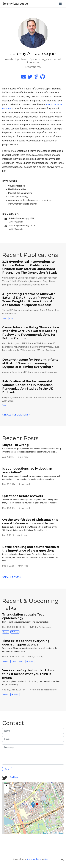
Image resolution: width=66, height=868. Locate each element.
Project (6, 632)
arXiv (11, 318)
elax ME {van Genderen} (44, 350)
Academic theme (34, 859)
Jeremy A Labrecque (29, 310)
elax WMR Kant (39, 343)
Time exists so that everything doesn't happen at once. (26, 643)
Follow (15, 632)
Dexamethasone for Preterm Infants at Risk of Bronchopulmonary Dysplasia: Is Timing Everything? (30, 363)
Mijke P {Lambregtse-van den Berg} (30, 281)
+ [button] (6, 786)
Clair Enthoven (10, 278)
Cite (5, 318)
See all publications (16, 415)
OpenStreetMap (57, 833)
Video (21, 661)
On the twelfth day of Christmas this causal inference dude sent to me (30, 521)
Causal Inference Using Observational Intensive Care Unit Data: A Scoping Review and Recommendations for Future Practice (31, 333)
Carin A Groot (47, 310)
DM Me (14, 777)
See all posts (12, 577)
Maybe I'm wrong (15, 445)
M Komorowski (21, 347)
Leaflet (46, 833)
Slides (14, 661)
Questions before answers (23, 496)
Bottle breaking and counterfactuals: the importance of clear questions (31, 549)
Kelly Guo (7, 398)
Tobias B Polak (10, 310)
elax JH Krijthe (24, 343)
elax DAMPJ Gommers (41, 347)
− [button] (6, 790)
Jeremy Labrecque (15, 4)
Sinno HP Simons (27, 372)
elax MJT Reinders (22, 350)
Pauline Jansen (40, 285)
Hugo (47, 859)
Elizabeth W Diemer (22, 398)
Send (7, 769)
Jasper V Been (10, 372)
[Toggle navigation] (60, 4)
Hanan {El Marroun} (22, 285)
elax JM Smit (9, 343)
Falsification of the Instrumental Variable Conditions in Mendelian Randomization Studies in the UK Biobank (28, 387)
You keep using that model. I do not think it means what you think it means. (29, 674)
